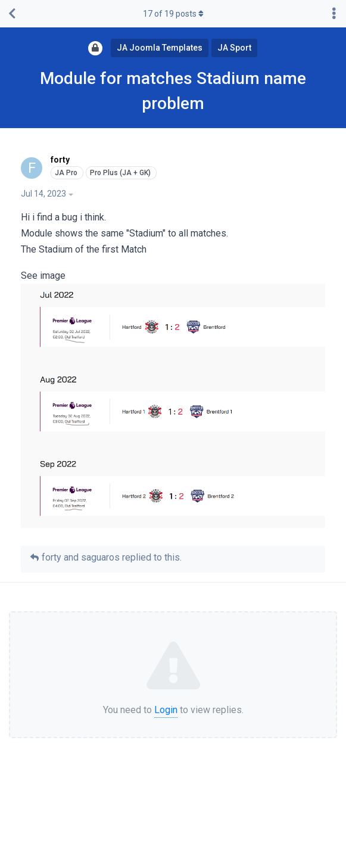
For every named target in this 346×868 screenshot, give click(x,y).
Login (166, 710)
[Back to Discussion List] (12, 14)
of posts (173, 14)
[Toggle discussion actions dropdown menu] (334, 14)
